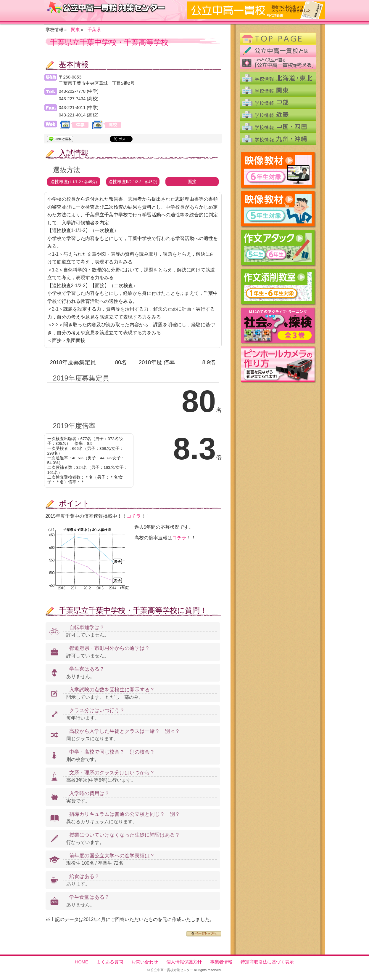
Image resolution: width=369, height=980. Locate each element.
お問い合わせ (145, 962)
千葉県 (94, 30)
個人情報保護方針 (184, 962)
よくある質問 (110, 962)
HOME (82, 962)
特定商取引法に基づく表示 (267, 962)
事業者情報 (221, 962)
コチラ (134, 516)
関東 (75, 30)
